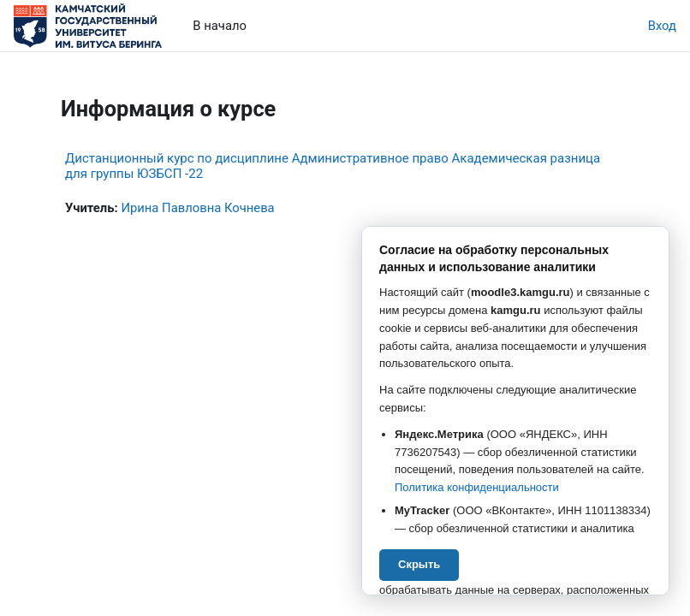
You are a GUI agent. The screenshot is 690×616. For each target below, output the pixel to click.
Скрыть (419, 564)
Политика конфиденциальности (477, 487)
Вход (662, 26)
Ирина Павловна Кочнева (197, 208)
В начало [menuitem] (220, 26)
